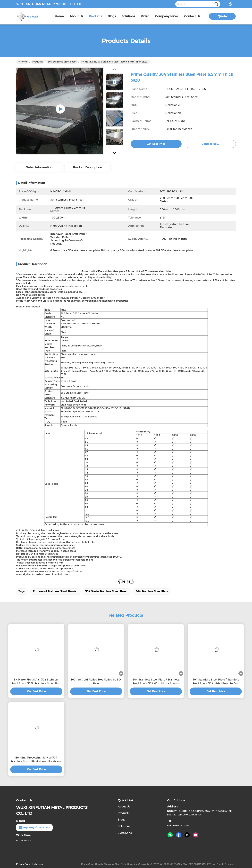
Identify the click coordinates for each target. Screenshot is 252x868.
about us (76, 16)
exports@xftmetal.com (34, 828)
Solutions (124, 826)
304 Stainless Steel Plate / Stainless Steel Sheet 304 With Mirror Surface (156, 682)
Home (59, 16)
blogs (112, 16)
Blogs (121, 820)
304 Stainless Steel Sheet (62, 62)
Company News (167, 16)
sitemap (38, 864)
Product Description (87, 167)
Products (38, 62)
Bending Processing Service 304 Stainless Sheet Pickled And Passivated (36, 760)
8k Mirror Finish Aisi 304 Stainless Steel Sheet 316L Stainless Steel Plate (36, 682)
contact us (192, 16)
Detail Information (39, 167)
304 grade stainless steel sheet (106, 591)
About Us (124, 807)
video (145, 16)
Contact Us (125, 833)
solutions (128, 16)
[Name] (216, 4)
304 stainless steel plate (152, 591)
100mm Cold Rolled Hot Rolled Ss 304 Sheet (96, 682)
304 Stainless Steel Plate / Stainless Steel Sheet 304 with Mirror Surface (216, 682)
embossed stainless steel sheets (55, 591)
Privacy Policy (24, 864)
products (95, 16)
